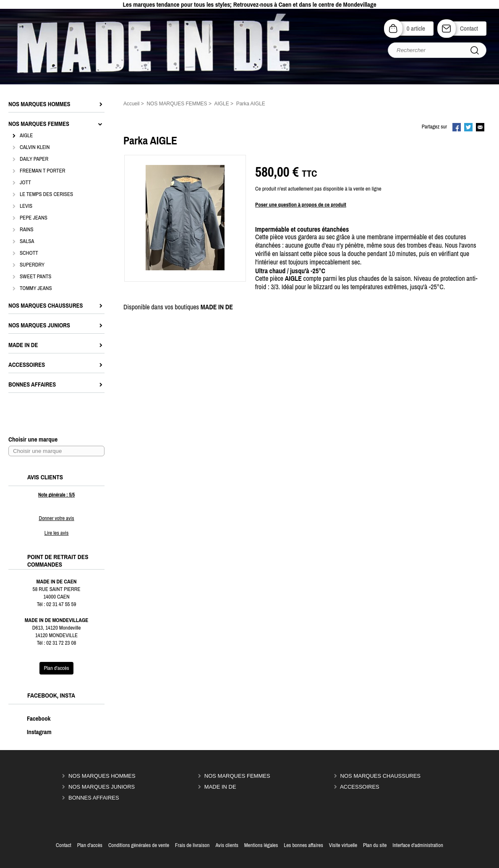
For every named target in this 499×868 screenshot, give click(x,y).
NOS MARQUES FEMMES (237, 776)
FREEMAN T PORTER (42, 171)
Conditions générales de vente (139, 845)
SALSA (27, 241)
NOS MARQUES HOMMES (102, 776)
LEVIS (26, 206)
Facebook (30, 719)
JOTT (25, 182)
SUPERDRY (32, 265)
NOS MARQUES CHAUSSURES (380, 776)
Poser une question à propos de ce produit (301, 205)
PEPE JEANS (34, 218)
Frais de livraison (192, 845)
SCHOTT (29, 253)
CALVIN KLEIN (35, 147)
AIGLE (26, 135)
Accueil (132, 104)
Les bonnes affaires (303, 845)
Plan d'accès (90, 845)
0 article (416, 28)
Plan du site (375, 845)
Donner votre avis (56, 518)
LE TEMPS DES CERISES (46, 194)
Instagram (30, 732)
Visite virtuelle (343, 845)
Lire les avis (56, 533)
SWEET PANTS (35, 276)
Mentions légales (261, 845)
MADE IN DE (220, 787)
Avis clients (227, 845)
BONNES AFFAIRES (94, 798)
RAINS (27, 229)
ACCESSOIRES (360, 787)
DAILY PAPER (34, 159)
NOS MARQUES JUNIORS (102, 787)
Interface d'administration (418, 845)
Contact (469, 28)
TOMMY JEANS (36, 288)
